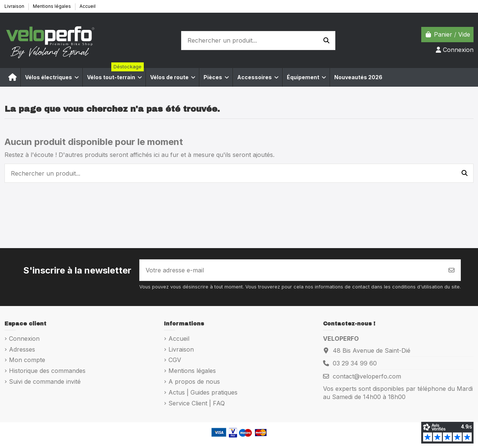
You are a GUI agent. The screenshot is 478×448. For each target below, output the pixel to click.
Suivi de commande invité (45, 381)
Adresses (22, 349)
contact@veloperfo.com (367, 376)
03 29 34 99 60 (355, 363)
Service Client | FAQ (197, 403)
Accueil (88, 6)
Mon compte (27, 360)
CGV (175, 360)
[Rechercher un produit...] (326, 41)
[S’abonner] (451, 270)
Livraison (15, 6)
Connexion (24, 339)
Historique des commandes (47, 371)
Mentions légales (52, 6)
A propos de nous (194, 381)
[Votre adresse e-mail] (291, 270)
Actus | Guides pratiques (203, 392)
